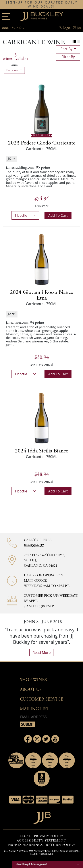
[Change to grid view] (79, 42)
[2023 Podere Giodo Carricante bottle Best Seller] (42, 110)
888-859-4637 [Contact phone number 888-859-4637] (34, 545)
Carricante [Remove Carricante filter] (14, 70)
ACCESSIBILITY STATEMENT (41, 841)
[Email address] (40, 717)
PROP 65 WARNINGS (25, 845)
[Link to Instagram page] (37, 739)
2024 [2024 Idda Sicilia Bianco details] (42, 451)
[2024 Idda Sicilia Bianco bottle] (42, 418)
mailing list (35, 709)
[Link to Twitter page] (46, 739)
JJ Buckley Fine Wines (17, 851)
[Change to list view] (74, 42)
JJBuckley (42, 16)
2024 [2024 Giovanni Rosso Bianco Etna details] (42, 295)
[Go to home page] (41, 817)
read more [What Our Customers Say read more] (42, 653)
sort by (67, 49)
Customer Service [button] (42, 699)
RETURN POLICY (61, 845)
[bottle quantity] (25, 215)
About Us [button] (31, 690)
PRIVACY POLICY (49, 836)
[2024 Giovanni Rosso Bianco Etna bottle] (42, 259)
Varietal (14, 65)
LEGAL (25, 836)
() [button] (79, 28)
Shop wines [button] (33, 680)
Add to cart (58, 215)
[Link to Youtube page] (55, 739)
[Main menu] (6, 16)
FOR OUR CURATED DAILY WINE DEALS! (41, 4)
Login (67, 28)
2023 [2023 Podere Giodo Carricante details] (42, 143)
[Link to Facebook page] (28, 739)
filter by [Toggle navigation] (68, 57)
